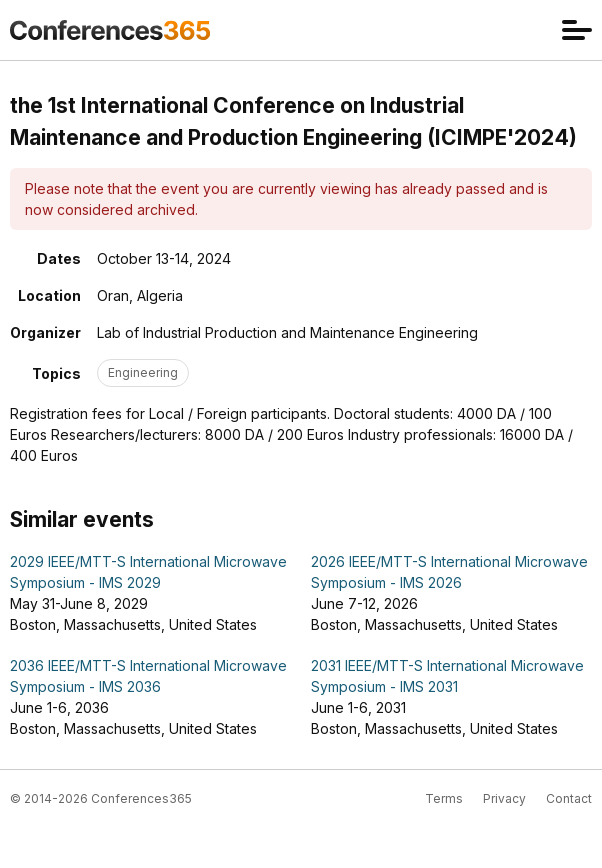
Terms (444, 798)
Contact (569, 798)
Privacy (504, 798)
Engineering (143, 372)
